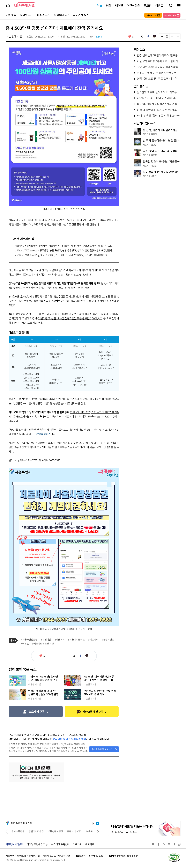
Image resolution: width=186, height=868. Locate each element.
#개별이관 (46, 640)
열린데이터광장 (54, 831)
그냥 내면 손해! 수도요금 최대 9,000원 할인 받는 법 (157, 67)
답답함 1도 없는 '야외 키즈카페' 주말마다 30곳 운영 (157, 98)
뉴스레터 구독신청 (60, 844)
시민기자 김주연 (150, 134)
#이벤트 (25, 644)
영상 (109, 5)
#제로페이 (93, 640)
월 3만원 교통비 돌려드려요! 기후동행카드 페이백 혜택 (157, 92)
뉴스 (100, 5)
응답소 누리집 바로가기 (102, 749)
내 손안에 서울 (25, 5)
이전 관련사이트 (7, 831)
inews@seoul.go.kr (127, 856)
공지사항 (90, 844)
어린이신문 (133, 5)
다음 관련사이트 (98, 831)
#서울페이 (60, 640)
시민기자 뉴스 (81, 15)
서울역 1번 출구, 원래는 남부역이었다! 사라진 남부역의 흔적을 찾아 (157, 73)
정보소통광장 (36, 831)
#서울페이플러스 (76, 640)
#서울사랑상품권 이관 (43, 644)
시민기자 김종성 (150, 155)
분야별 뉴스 (27, 15)
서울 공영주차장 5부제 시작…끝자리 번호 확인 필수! (157, 61)
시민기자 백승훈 (150, 166)
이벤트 (159, 5)
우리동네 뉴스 (62, 15)
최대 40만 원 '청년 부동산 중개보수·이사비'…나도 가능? (157, 116)
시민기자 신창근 (150, 176)
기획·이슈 (11, 15)
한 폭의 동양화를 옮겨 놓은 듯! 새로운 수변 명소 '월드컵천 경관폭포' (157, 110)
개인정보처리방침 (14, 844)
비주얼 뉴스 (44, 15)
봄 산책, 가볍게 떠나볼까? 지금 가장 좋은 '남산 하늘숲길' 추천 (157, 104)
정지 (94, 824)
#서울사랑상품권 (29, 640)
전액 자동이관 (43, 434)
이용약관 (77, 844)
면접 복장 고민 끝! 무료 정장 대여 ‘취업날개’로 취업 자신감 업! (157, 79)
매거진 (119, 5)
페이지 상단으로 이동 (0, 0)
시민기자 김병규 (150, 145)
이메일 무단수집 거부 (37, 844)
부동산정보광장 (73, 831)
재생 (97, 824)
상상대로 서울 (18, 831)
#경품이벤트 (108, 640)
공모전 (148, 5)
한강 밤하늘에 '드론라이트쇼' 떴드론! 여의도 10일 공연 (157, 55)
